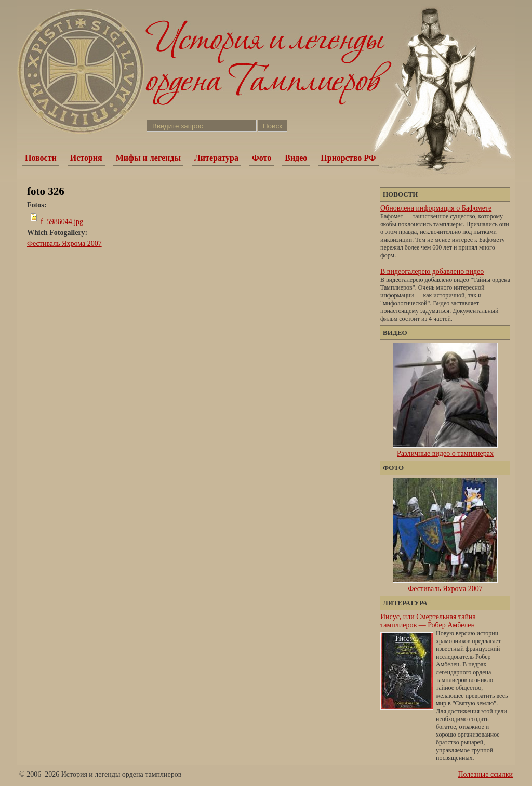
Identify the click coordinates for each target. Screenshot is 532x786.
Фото (262, 158)
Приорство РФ (348, 158)
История (86, 158)
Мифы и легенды (148, 158)
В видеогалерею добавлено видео (432, 272)
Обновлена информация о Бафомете (436, 208)
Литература (216, 158)
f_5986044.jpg (62, 222)
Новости (41, 158)
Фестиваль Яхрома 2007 (64, 244)
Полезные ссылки (485, 774)
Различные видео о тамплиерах (445, 454)
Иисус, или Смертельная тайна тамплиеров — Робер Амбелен (428, 621)
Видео (296, 158)
